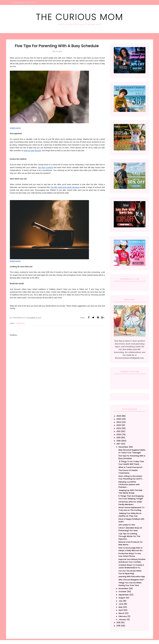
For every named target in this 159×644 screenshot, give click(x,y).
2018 (118, 441)
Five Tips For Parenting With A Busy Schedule (132, 457)
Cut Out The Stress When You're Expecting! (130, 572)
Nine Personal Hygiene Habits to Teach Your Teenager (132, 451)
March (121, 613)
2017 (118, 444)
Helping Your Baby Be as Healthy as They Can (130, 515)
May (120, 607)
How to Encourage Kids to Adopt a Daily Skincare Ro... (131, 549)
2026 (119, 416)
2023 (119, 425)
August (122, 598)
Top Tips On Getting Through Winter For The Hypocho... (129, 536)
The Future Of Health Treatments (128, 472)
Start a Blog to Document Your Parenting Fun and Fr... (131, 477)
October (123, 592)
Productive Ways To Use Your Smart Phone (130, 555)
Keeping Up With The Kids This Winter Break (130, 492)
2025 (119, 419)
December (123, 447)
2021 (118, 431)
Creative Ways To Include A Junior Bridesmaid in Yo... (131, 566)
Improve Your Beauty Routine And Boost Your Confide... (132, 561)
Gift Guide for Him (127, 525)
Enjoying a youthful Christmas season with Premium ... (129, 484)
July (120, 601)
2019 (118, 438)
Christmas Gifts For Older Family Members (130, 503)
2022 (119, 428)
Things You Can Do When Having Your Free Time (130, 584)
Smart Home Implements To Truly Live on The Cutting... (131, 509)
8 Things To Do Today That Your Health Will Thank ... (131, 463)
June (121, 604)
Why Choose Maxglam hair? (131, 580)
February (123, 616)
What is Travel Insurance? (130, 467)
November (123, 589)
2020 (119, 435)
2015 (118, 626)
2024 (119, 422)
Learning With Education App (132, 577)
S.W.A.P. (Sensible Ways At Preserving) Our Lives (130, 529)
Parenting (20, 323)
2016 (118, 623)
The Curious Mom (80, 17)
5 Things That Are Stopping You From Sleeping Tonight (131, 497)
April (121, 610)
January (122, 619)
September (124, 595)
